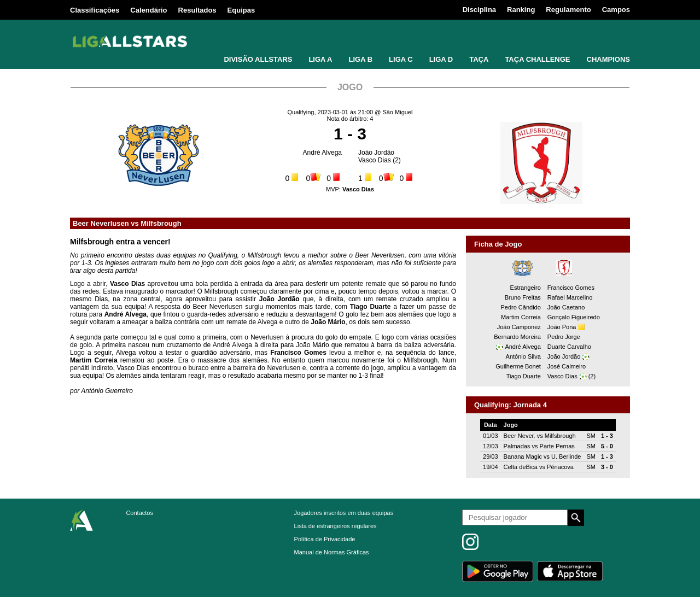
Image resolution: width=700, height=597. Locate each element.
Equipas (241, 10)
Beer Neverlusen (101, 223)
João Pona (562, 327)
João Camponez (519, 327)
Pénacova (560, 467)
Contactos (139, 513)
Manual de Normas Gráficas (332, 552)
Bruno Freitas (523, 297)
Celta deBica (521, 467)
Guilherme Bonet (518, 366)
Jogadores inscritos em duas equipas (344, 513)
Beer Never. (520, 436)
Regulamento (568, 10)
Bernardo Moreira (517, 337)
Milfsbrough (161, 223)
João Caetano (566, 307)
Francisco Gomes (571, 288)
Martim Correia (521, 317)
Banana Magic (523, 456)
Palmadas (517, 446)
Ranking (521, 10)
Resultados (197, 10)
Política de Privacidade (325, 539)
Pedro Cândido (520, 307)
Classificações (95, 10)
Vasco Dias (375, 160)
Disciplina (479, 10)
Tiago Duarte (524, 376)
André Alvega (322, 153)
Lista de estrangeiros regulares (336, 526)
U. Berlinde (566, 456)
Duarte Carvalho (569, 347)
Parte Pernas (557, 446)
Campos (616, 10)
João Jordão (376, 153)
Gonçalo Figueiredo (574, 317)
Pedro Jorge (564, 337)
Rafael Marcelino (570, 297)
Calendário (148, 10)
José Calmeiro (567, 366)
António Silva (523, 356)
